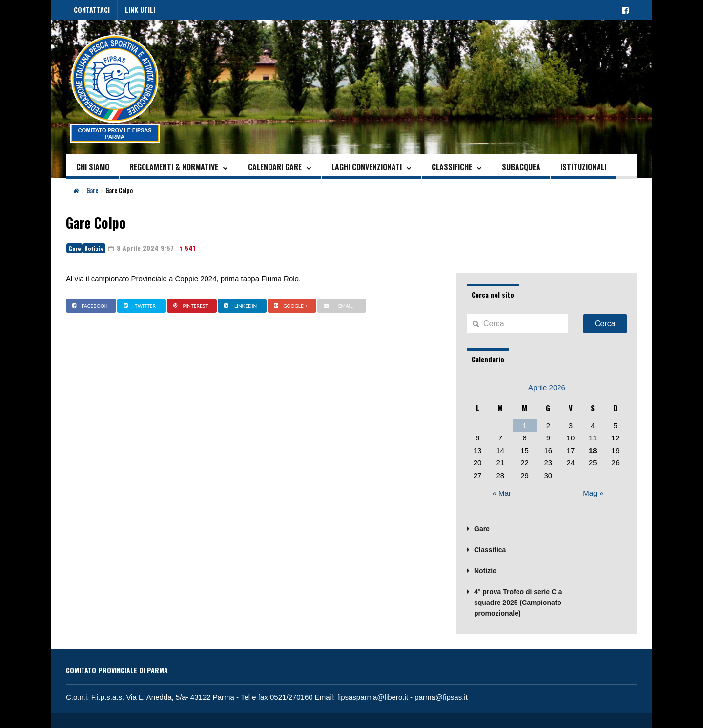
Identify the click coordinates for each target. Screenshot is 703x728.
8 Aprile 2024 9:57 (141, 248)
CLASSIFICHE (452, 167)
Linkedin (239, 306)
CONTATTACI (92, 10)
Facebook (89, 306)
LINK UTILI (140, 10)
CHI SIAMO (93, 167)
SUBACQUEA (521, 167)
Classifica (490, 550)
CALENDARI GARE (275, 167)
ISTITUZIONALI (583, 167)
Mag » (593, 493)
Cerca (605, 323)
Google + (289, 306)
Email (337, 306)
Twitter (138, 306)
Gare (92, 190)
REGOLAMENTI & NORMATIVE (174, 167)
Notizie (94, 248)
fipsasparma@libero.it (373, 697)
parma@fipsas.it (441, 697)
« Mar (502, 493)
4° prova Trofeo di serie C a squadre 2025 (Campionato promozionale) (518, 603)
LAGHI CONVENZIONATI (367, 167)
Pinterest (189, 306)
